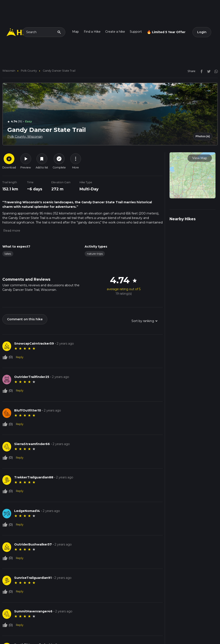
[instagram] (215, 71)
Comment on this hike (25, 319)
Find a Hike (92, 32)
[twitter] (208, 71)
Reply (20, 357)
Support (136, 32)
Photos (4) (203, 136)
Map (76, 32)
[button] (11, 231)
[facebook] (200, 71)
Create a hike (115, 32)
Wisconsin (9, 71)
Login (202, 32)
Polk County (29, 71)
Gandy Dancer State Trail (59, 71)
